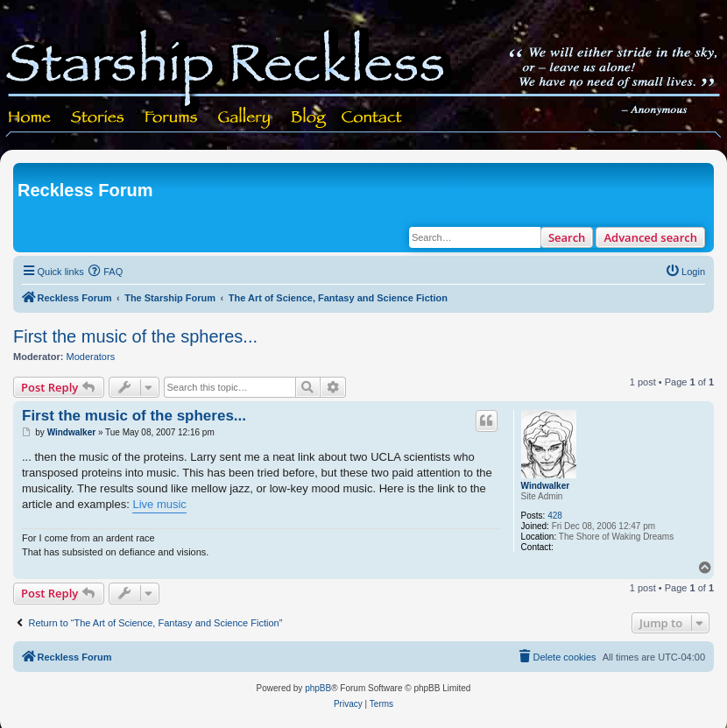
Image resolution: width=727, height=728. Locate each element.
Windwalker (545, 486)
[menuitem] (106, 272)
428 (555, 516)
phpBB (318, 688)
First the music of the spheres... (135, 336)
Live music (159, 504)
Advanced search (650, 237)
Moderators (91, 357)
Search (567, 237)
